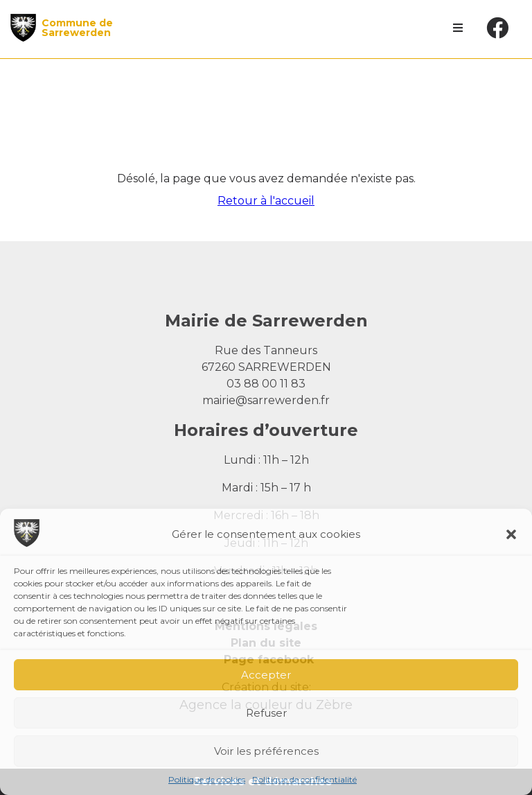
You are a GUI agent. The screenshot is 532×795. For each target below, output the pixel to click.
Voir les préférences (266, 751)
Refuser (266, 713)
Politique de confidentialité (304, 779)
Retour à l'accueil (266, 201)
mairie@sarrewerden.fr (266, 400)
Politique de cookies (207, 779)
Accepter (266, 675)
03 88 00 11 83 (266, 384)
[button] (511, 534)
